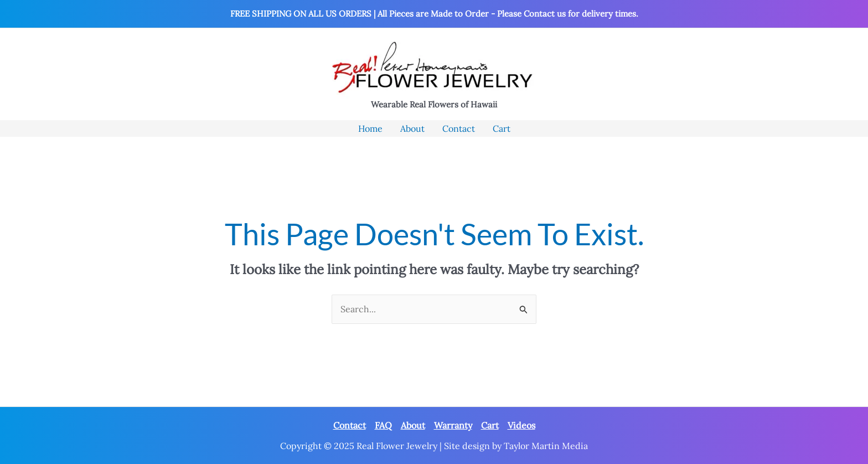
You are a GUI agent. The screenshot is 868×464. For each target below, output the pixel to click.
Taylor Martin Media (546, 446)
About (413, 425)
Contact (350, 425)
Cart (490, 425)
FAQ (383, 425)
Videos (521, 425)
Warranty (453, 425)
